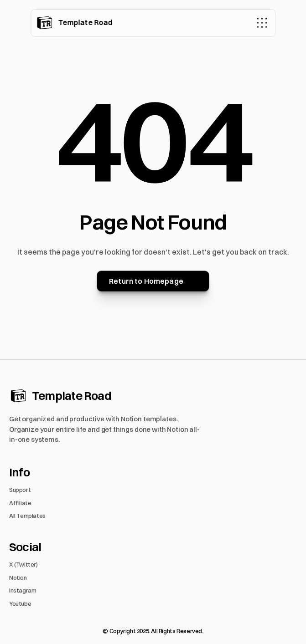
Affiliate (20, 503)
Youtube (20, 603)
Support (20, 490)
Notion (18, 578)
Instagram (23, 590)
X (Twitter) (23, 564)
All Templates (27, 516)
